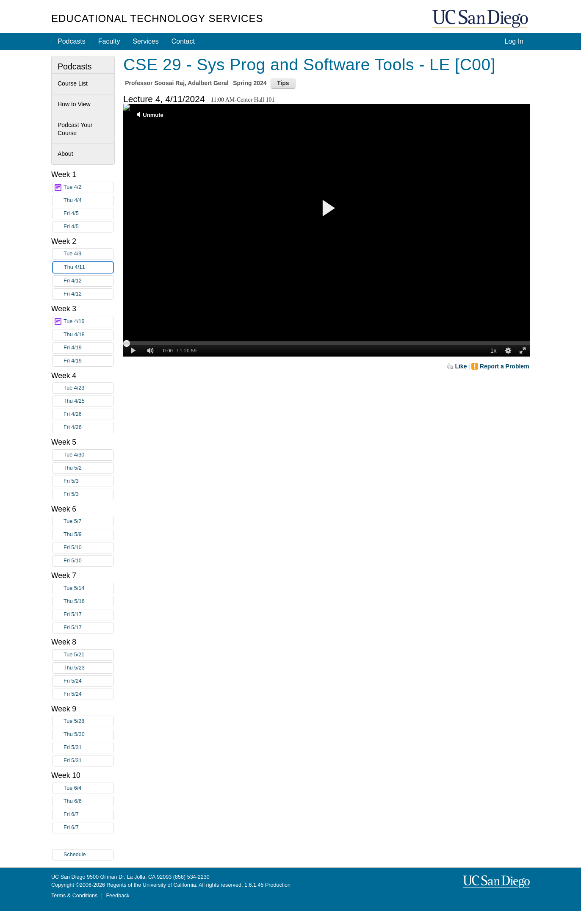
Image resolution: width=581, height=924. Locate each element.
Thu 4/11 (89, 267)
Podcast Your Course (75, 129)
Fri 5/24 (89, 681)
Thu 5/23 (89, 668)
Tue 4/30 (89, 455)
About (65, 154)
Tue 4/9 (89, 254)
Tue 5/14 (89, 588)
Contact (183, 41)
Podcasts (72, 41)
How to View (74, 104)
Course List (73, 83)
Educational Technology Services (157, 18)
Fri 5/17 (89, 615)
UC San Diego (481, 19)
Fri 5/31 (89, 748)
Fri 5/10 (89, 548)
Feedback (118, 896)
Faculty (109, 41)
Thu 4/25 (89, 401)
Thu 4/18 (89, 335)
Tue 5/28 (89, 721)
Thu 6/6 (89, 801)
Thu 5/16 (89, 602)
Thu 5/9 (89, 535)
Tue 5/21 (89, 655)
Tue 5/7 (89, 521)
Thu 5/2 (89, 468)
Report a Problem (505, 366)
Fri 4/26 (89, 414)
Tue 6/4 (89, 788)
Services (145, 41)
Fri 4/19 (89, 348)
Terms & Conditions (74, 896)
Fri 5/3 (89, 481)
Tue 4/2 (89, 187)
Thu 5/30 (89, 734)
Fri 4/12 (89, 281)
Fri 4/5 (89, 214)
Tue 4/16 (89, 322)
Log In (514, 41)
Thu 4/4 (89, 201)
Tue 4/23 (89, 388)
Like (461, 366)
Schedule (75, 855)
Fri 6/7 (89, 815)
